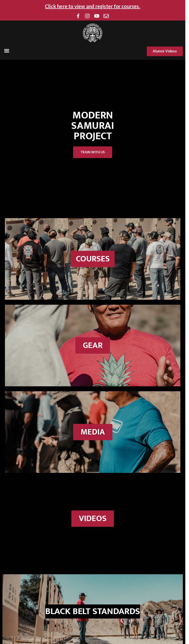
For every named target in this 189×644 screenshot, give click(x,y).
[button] (7, 51)
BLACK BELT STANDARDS (93, 611)
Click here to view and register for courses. (93, 6)
